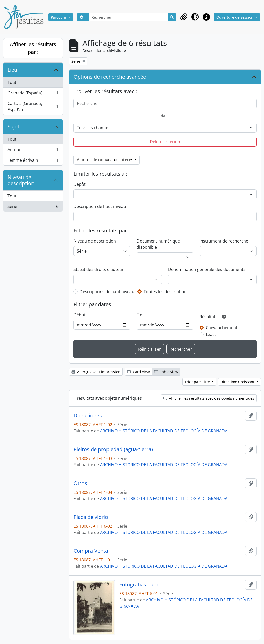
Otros (80, 483)
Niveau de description (21, 180)
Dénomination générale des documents (207, 269)
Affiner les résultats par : (33, 48)
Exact (211, 334)
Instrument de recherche (224, 241)
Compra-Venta (91, 551)
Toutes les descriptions (166, 292)
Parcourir (59, 17)
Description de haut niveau (100, 206)
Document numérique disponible (158, 244)
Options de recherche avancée (110, 77)
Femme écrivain (33, 161)
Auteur (33, 151)
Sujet (13, 127)
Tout (12, 82)
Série (33, 207)
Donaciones (88, 416)
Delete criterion (165, 142)
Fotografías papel (140, 585)
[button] (184, 17)
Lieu (12, 70)
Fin (139, 315)
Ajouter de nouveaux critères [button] (105, 160)
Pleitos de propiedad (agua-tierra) (113, 449)
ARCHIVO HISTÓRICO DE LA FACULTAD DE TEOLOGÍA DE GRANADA (164, 431)
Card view (138, 372)
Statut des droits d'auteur (99, 269)
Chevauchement (222, 328)
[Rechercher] (129, 17)
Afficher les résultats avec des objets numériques (209, 398)
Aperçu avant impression (96, 372)
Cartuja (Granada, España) (33, 107)
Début (80, 315)
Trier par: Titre (198, 382)
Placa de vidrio (91, 517)
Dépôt (80, 184)
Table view (166, 372)
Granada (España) (33, 94)
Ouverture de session (235, 17)
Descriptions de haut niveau (107, 292)
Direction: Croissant (238, 382)
